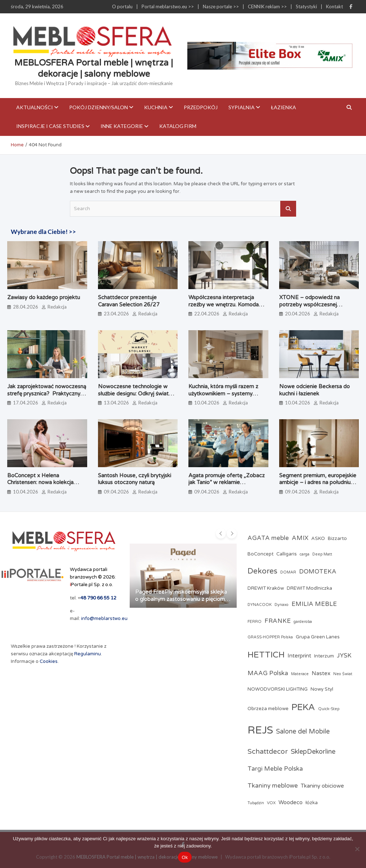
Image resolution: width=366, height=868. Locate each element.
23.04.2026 (116, 314)
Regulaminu (88, 654)
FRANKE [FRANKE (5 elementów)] (278, 621)
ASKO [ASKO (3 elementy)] (318, 539)
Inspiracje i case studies (50, 126)
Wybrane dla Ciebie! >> (43, 232)
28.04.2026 (26, 307)
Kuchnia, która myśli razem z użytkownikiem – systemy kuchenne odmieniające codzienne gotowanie (223, 397)
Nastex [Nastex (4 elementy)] (321, 673)
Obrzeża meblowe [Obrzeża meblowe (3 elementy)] (268, 709)
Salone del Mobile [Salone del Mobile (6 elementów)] (303, 731)
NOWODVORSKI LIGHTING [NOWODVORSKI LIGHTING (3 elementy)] (278, 689)
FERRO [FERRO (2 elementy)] (255, 622)
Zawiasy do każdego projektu (44, 297)
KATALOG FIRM (178, 126)
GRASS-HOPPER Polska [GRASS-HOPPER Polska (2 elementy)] (270, 637)
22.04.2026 (207, 314)
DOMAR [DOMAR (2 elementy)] (288, 572)
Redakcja (57, 307)
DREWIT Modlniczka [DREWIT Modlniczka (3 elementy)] (309, 588)
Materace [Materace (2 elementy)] (300, 674)
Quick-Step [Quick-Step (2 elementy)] (329, 709)
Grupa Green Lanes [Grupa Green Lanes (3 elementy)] (318, 637)
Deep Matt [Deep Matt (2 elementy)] (322, 554)
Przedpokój (201, 107)
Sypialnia (242, 107)
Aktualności (35, 107)
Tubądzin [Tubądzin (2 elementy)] (256, 803)
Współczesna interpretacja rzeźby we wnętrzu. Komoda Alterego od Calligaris (224, 304)
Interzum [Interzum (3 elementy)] (324, 656)
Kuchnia (156, 107)
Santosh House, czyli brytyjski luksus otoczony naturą (135, 479)
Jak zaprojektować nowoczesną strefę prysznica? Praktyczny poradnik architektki (47, 393)
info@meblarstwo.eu (104, 619)
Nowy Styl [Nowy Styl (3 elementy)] (322, 689)
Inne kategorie (122, 126)
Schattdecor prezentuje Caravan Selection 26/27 (129, 301)
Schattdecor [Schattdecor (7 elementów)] (268, 751)
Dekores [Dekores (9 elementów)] (262, 571)
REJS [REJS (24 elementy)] (260, 730)
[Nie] (357, 849)
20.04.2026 (298, 314)
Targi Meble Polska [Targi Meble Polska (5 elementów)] (275, 769)
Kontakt (334, 6)
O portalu (122, 6)
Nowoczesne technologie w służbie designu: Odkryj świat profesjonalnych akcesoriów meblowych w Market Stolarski (136, 397)
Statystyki (306, 6)
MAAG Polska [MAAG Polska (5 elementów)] (268, 673)
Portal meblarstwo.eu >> (168, 6)
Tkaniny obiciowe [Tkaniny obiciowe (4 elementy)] (322, 786)
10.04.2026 (207, 403)
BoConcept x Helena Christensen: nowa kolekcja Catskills (40, 482)
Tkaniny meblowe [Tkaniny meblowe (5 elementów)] (273, 786)
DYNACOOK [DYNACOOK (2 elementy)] (260, 605)
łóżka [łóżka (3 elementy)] (312, 803)
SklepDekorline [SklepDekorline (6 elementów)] (313, 752)
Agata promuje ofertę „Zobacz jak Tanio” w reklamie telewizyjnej (227, 482)
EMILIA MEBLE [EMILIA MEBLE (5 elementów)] (314, 604)
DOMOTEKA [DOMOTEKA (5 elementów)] (318, 572)
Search (288, 209)
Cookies (49, 661)
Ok (185, 857)
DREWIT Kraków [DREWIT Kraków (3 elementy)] (266, 588)
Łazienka (284, 107)
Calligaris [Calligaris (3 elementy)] (287, 554)
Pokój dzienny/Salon (99, 107)
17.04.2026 (26, 403)
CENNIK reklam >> (267, 6)
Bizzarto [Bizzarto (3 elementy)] (337, 539)
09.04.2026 (116, 492)
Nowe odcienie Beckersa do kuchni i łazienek (314, 390)
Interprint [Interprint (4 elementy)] (299, 656)
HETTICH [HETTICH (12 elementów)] (266, 655)
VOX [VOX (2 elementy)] (271, 803)
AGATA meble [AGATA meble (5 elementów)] (268, 538)
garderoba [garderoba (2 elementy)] (303, 622)
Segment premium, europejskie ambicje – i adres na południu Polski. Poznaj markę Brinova (318, 482)
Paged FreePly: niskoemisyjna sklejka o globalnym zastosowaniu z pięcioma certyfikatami (181, 599)
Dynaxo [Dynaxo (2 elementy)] (282, 605)
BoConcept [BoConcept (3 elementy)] (260, 554)
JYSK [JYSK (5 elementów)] (344, 656)
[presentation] (221, 533)
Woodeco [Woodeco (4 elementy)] (291, 802)
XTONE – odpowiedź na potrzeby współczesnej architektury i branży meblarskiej (319, 304)
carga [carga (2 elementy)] (305, 554)
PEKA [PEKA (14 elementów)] (303, 707)
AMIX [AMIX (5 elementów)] (300, 538)
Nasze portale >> (221, 6)
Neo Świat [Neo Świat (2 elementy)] (343, 674)
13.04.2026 (116, 403)
